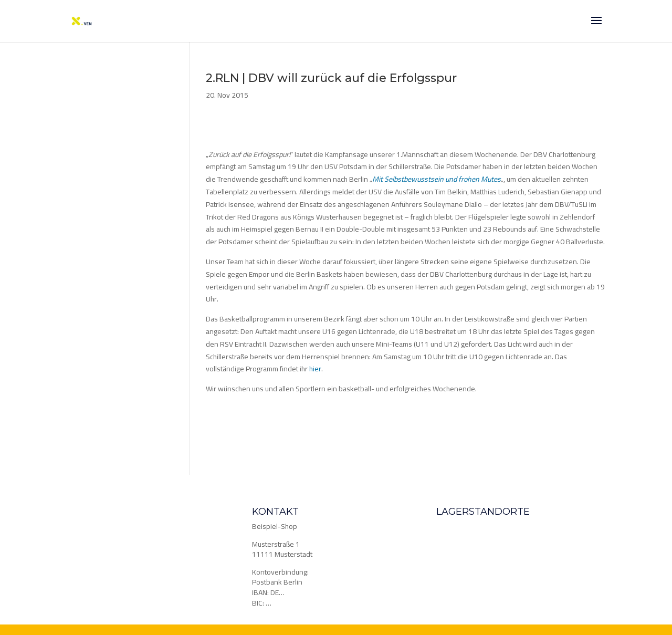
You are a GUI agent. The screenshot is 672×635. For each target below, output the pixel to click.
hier (315, 369)
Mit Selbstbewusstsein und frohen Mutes (437, 179)
